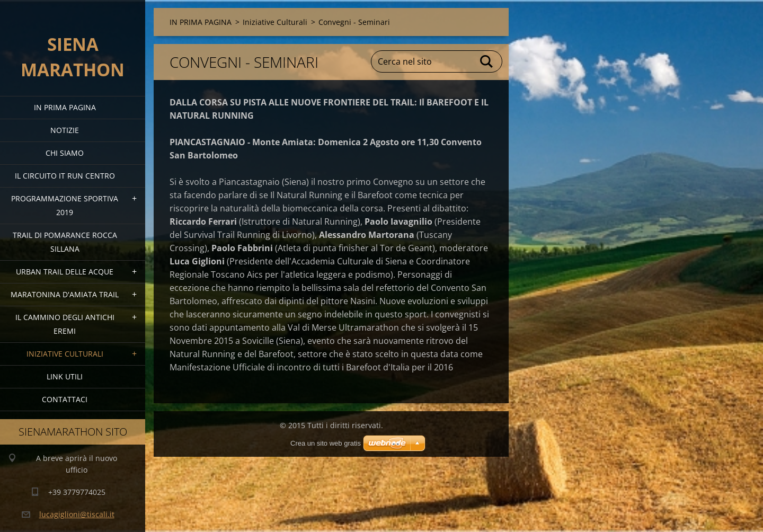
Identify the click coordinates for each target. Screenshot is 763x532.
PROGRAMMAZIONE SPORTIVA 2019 (65, 205)
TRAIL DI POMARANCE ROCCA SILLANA (65, 242)
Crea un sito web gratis (326, 443)
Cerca (487, 61)
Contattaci (65, 399)
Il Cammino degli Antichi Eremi (65, 324)
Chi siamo (65, 153)
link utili (65, 376)
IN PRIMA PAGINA (65, 107)
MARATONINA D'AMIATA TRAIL (65, 294)
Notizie (65, 130)
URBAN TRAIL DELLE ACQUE (65, 272)
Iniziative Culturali (65, 354)
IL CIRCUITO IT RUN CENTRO (65, 176)
